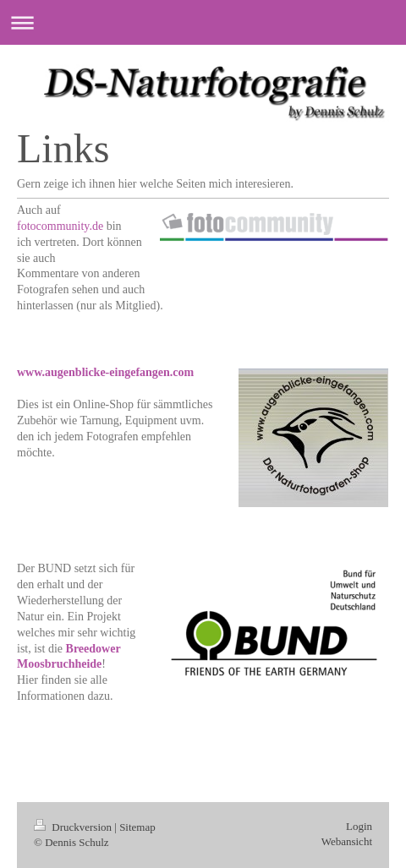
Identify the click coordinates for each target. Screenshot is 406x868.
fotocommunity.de (60, 226)
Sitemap (137, 827)
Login (359, 826)
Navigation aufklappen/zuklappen (203, 22)
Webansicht (347, 841)
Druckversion (74, 827)
